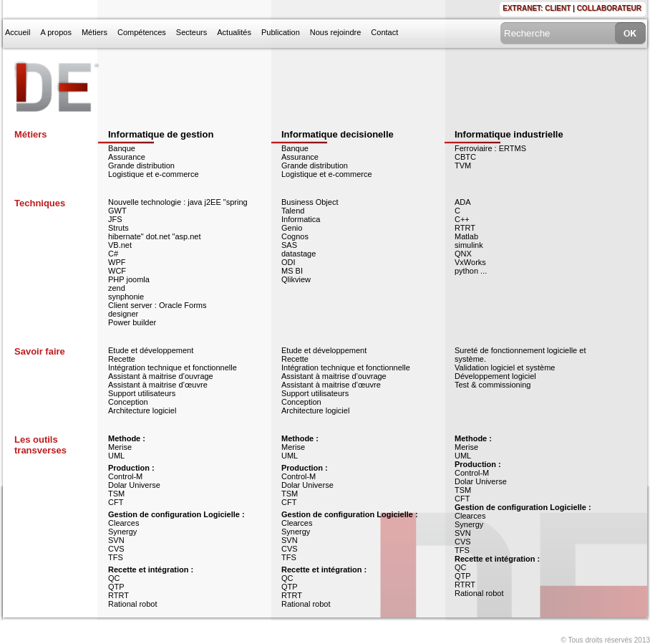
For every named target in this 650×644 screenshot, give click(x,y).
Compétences (142, 32)
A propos (55, 32)
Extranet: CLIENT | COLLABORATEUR (572, 8)
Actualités (234, 32)
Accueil (18, 32)
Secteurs (191, 32)
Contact (384, 32)
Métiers (94, 32)
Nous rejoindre (336, 32)
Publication (281, 32)
